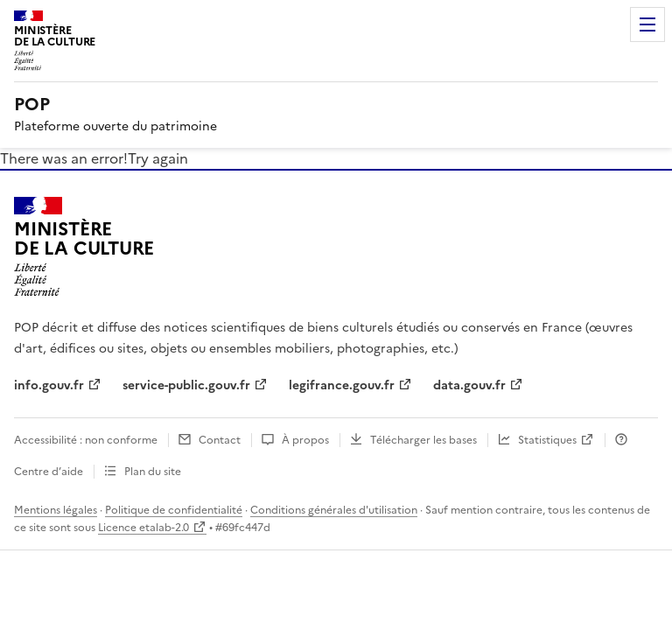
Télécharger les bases (423, 440)
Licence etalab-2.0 (143, 528)
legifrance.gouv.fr (342, 385)
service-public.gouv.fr (186, 385)
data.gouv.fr (469, 385)
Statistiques (547, 440)
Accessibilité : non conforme (86, 440)
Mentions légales (56, 510)
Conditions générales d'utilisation (334, 510)
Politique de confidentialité (174, 510)
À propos (305, 440)
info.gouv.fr (49, 385)
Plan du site (153, 472)
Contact (220, 440)
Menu (647, 24)
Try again (158, 158)
